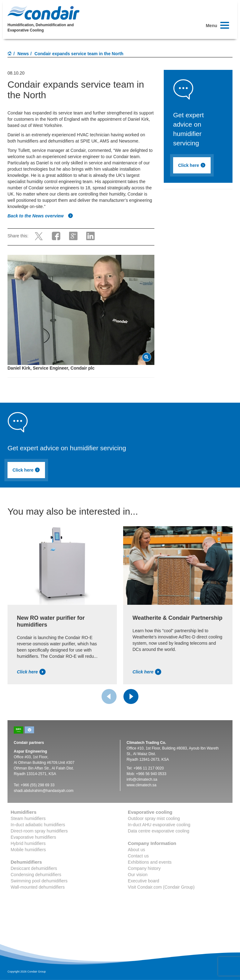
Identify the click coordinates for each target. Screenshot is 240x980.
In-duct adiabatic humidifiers (38, 825)
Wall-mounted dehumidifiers (38, 887)
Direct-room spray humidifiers (39, 831)
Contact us (138, 856)
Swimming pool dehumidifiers (39, 881)
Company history (144, 868)
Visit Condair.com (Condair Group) (161, 887)
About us (136, 850)
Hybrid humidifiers (28, 843)
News (23, 54)
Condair (43, 13)
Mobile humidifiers (28, 850)
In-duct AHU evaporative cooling (159, 825)
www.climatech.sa (141, 785)
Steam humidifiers (28, 818)
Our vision (138, 875)
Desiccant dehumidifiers (34, 868)
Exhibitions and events (150, 862)
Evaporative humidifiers (33, 837)
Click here (192, 165)
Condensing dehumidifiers (36, 875)
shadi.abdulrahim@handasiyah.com (44, 791)
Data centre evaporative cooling (159, 831)
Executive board (143, 881)
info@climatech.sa (142, 779)
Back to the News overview (40, 216)
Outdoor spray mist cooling (154, 818)
